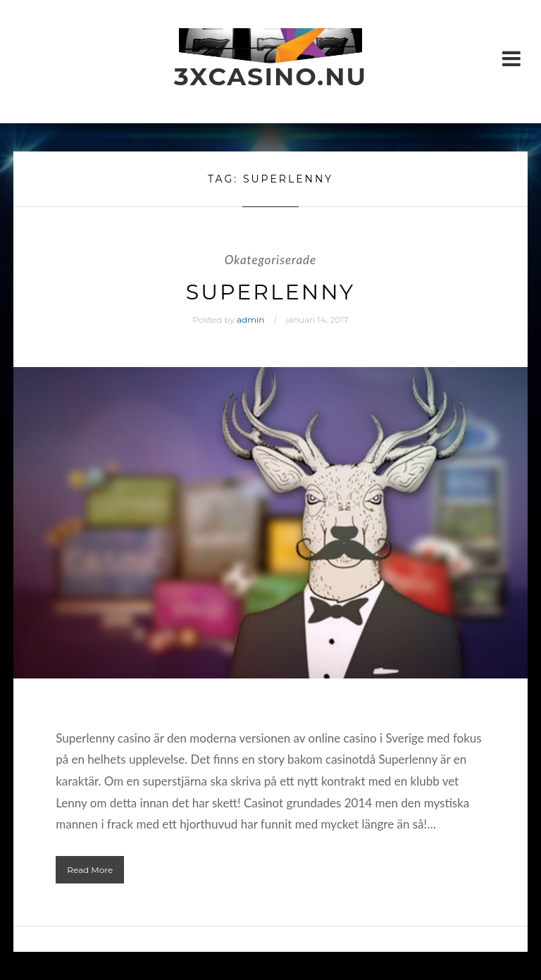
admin (250, 320)
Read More (90, 870)
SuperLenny (270, 292)
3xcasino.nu (270, 76)
